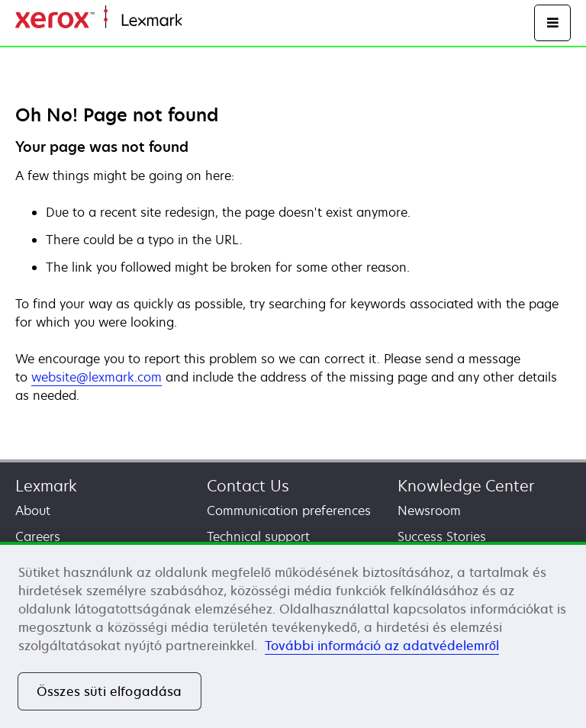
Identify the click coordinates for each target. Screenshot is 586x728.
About (33, 511)
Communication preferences (289, 511)
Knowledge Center (466, 486)
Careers (38, 536)
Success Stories (442, 536)
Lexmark (46, 486)
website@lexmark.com (97, 377)
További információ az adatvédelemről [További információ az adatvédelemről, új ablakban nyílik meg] (382, 646)
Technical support (258, 536)
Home (197, 21)
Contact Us (248, 486)
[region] (293, 635)
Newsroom (429, 511)
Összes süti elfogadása (109, 691)
